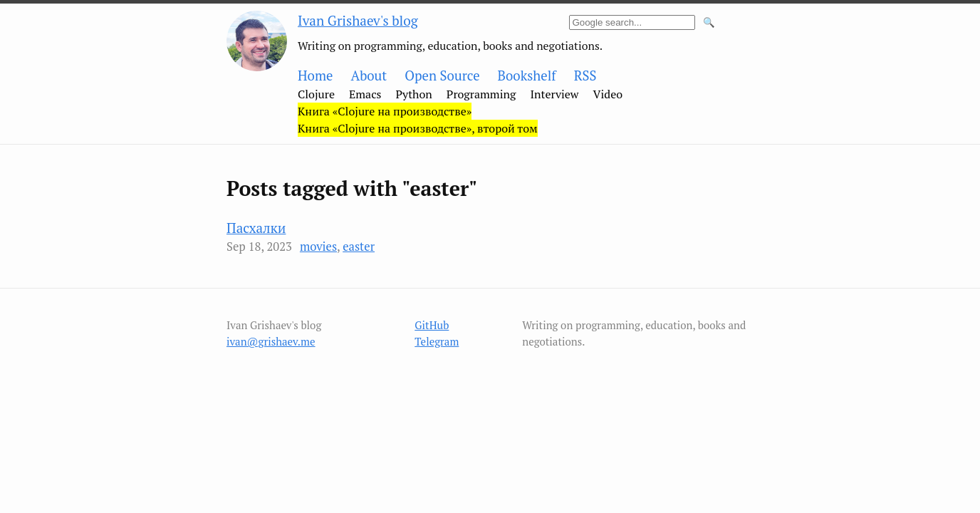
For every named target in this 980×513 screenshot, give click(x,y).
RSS (585, 76)
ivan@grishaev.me (271, 341)
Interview (554, 94)
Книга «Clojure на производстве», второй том (418, 128)
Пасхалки (256, 228)
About (369, 76)
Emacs (365, 94)
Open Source (442, 76)
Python (414, 94)
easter (359, 247)
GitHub (432, 325)
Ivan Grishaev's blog (358, 20)
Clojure (316, 94)
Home (315, 76)
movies (318, 247)
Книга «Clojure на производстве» (385, 111)
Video (608, 94)
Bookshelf (527, 76)
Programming (481, 94)
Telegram (437, 341)
